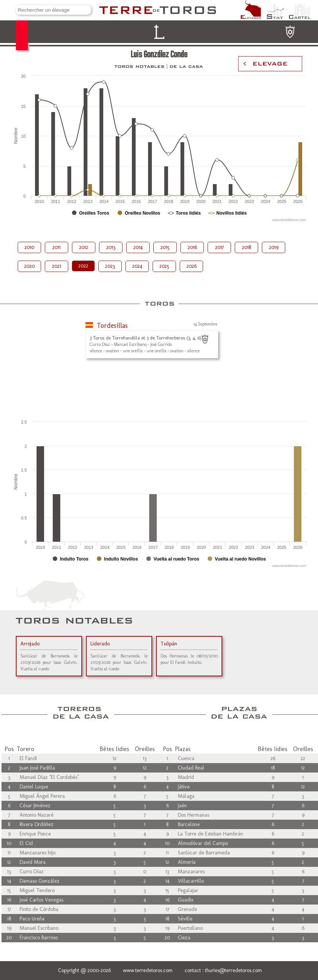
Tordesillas (112, 326)
